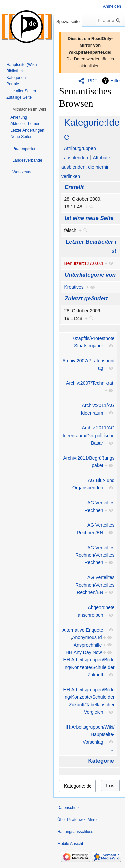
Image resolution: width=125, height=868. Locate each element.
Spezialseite (68, 22)
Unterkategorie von (90, 275)
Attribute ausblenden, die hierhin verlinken (86, 167)
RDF (92, 81)
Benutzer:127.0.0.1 (84, 263)
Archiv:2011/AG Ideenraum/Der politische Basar (89, 435)
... (113, 749)
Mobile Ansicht (70, 844)
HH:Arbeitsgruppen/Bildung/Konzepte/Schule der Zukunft (89, 667)
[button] (29, 109)
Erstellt (74, 187)
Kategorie (101, 761)
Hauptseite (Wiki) (21, 65)
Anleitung (19, 117)
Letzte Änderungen (27, 130)
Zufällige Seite (19, 97)
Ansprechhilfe (88, 645)
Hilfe (115, 81)
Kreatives (74, 287)
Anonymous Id (87, 637)
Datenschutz (68, 808)
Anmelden (112, 6)
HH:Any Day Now (84, 652)
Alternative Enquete (83, 630)
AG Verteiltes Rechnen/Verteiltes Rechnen (95, 555)
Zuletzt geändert (86, 298)
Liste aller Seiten (21, 91)
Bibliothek (15, 71)
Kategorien (16, 78)
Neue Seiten (21, 137)
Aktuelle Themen (25, 124)
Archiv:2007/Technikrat (90, 383)
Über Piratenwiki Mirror (78, 820)
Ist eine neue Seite (89, 218)
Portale (13, 84)
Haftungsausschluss (75, 832)
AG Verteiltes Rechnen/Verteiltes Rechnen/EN (95, 585)
